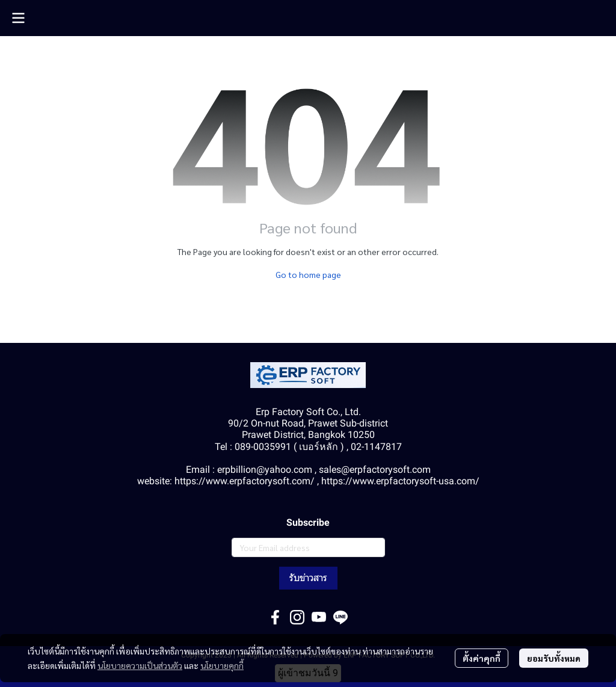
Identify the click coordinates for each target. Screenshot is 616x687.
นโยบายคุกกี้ (222, 665)
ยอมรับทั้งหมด (554, 658)
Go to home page (308, 274)
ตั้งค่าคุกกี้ (482, 658)
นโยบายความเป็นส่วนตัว (140, 665)
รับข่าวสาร (308, 578)
